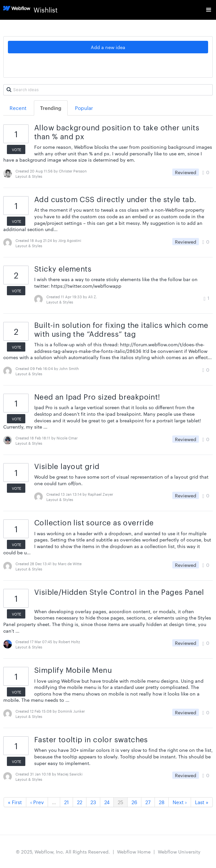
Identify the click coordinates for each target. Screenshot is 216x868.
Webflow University (179, 852)
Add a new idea (108, 47)
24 (107, 802)
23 (93, 802)
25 (120, 802)
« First (15, 802)
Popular (84, 108)
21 (66, 802)
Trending (51, 108)
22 (80, 802)
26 (134, 802)
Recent (18, 108)
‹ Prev (37, 802)
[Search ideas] (108, 90)
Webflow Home (134, 852)
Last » (202, 802)
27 (148, 802)
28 (162, 802)
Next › (180, 802)
